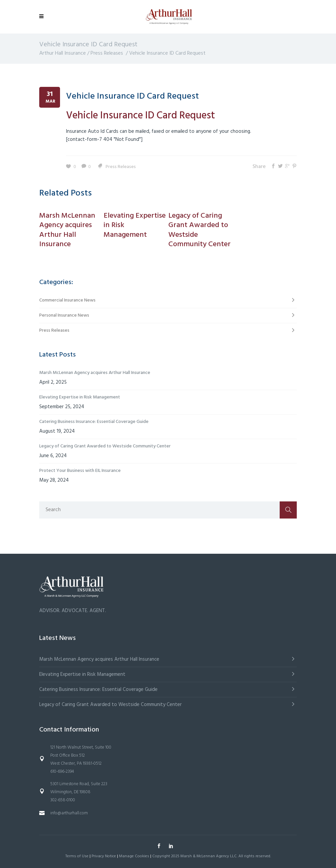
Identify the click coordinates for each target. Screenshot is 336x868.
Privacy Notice (104, 856)
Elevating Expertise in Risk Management (80, 397)
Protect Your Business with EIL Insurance (80, 471)
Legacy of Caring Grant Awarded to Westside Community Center (105, 446)
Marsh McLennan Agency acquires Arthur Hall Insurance (95, 373)
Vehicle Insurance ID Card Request (132, 96)
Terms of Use (77, 856)
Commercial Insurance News (67, 300)
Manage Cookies (134, 856)
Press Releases (107, 53)
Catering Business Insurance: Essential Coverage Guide (94, 422)
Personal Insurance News (64, 315)
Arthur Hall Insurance (63, 53)
